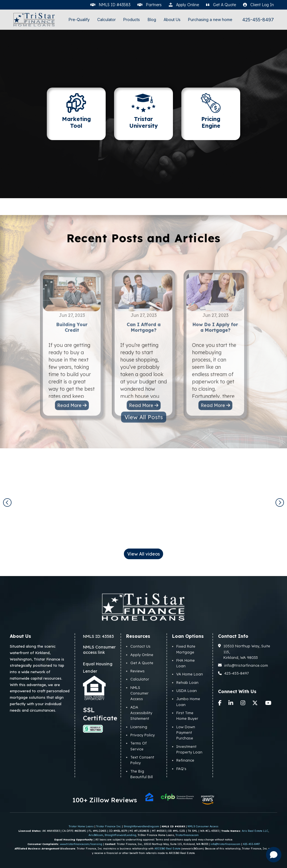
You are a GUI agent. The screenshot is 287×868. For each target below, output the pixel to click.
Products (132, 20)
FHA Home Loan (186, 663)
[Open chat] (274, 855)
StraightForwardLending (120, 835)
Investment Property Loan (189, 749)
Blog (152, 20)
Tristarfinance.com (187, 835)
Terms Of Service (138, 746)
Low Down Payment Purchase (186, 733)
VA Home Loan (190, 674)
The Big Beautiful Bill (142, 774)
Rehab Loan (187, 682)
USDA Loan (187, 691)
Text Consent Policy (142, 760)
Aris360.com (96, 835)
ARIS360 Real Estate (167, 848)
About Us (172, 20)
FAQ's (181, 769)
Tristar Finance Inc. (109, 826)
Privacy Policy (143, 735)
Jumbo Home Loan (188, 702)
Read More (72, 420)
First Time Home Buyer (187, 716)
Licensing (139, 727)
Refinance (185, 760)
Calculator (107, 20)
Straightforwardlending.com (141, 826)
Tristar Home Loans (81, 826)
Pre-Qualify (79, 20)
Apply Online (142, 655)
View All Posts (144, 403)
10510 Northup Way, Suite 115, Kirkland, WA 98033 (244, 652)
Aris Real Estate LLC (255, 831)
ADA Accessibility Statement (141, 713)
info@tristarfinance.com (243, 665)
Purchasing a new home (210, 20)
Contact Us (140, 646)
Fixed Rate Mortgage (186, 649)
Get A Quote (142, 663)
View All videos (143, 554)
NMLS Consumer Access (139, 693)
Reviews (137, 671)
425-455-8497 (258, 20)
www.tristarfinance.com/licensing (81, 844)
